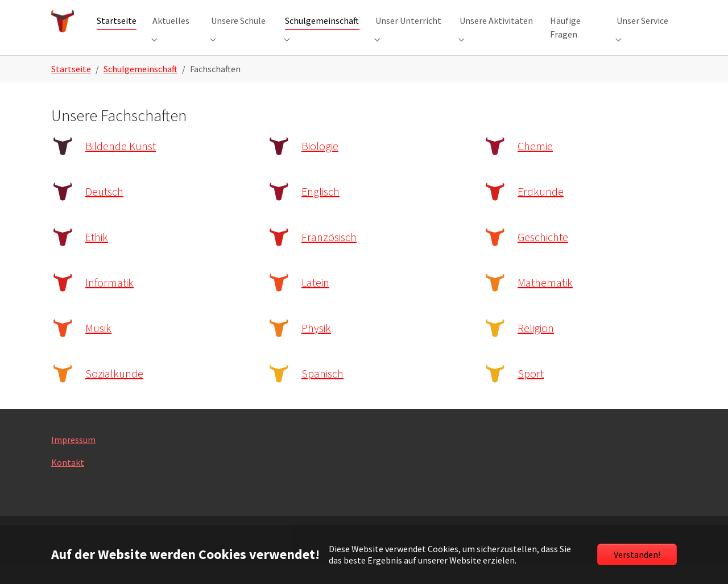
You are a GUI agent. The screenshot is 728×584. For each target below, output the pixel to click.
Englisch (320, 212)
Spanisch (322, 394)
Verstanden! (637, 554)
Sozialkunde (114, 394)
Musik (98, 348)
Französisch (329, 257)
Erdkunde (541, 212)
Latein (315, 303)
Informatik (109, 303)
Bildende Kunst (121, 166)
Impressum (73, 460)
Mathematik (545, 303)
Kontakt (68, 483)
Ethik (97, 257)
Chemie (535, 166)
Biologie (320, 166)
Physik (316, 348)
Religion (536, 348)
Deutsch (104, 212)
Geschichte (543, 257)
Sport (531, 394)
